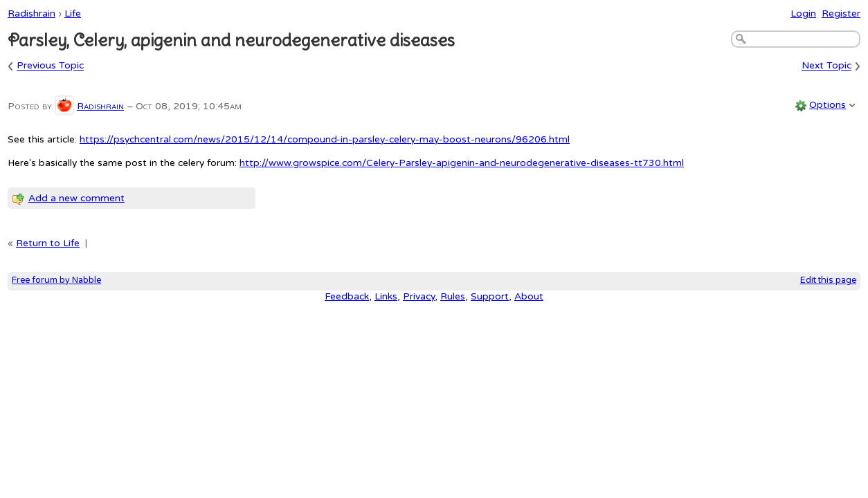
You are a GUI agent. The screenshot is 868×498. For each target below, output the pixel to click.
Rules (453, 296)
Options (828, 105)
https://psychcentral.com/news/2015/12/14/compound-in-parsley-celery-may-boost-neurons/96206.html (325, 139)
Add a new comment (76, 198)
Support (490, 296)
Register (841, 13)
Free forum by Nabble (56, 280)
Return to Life (48, 243)
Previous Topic (50, 66)
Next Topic (826, 66)
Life (73, 13)
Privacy (419, 296)
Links (386, 296)
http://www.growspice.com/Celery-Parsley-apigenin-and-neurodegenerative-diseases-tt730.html (462, 163)
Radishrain (31, 13)
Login (803, 13)
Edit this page (828, 280)
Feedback (347, 296)
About (529, 296)
